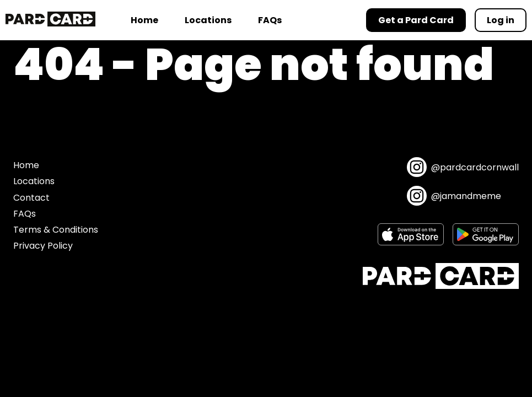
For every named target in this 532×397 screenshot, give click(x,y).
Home (144, 20)
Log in (501, 20)
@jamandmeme (454, 196)
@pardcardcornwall (463, 167)
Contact (31, 198)
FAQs (270, 20)
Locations (208, 20)
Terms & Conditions (56, 230)
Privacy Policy (43, 246)
